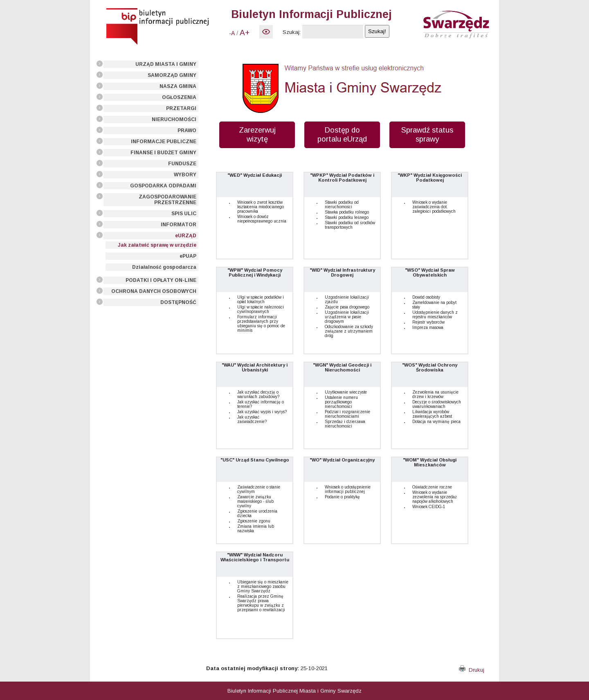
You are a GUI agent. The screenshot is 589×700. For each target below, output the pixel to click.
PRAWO (187, 131)
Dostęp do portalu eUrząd (342, 134)
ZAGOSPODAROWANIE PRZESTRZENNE (167, 200)
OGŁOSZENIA (179, 97)
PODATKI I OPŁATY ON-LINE (161, 280)
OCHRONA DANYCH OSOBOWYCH (154, 291)
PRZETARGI (181, 108)
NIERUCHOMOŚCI (174, 119)
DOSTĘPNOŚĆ (178, 302)
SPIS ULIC (184, 214)
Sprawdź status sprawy (427, 134)
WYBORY (185, 175)
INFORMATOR (179, 225)
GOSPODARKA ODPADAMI (163, 186)
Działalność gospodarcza (164, 267)
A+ (245, 33)
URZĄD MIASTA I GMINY (166, 64)
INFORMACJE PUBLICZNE (164, 142)
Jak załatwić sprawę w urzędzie (157, 245)
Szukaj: (292, 32)
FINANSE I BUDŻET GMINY (163, 153)
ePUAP (188, 256)
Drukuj (472, 670)
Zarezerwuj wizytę (257, 134)
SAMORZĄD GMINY (172, 75)
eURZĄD (186, 236)
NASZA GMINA (178, 86)
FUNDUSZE (182, 164)
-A (232, 33)
